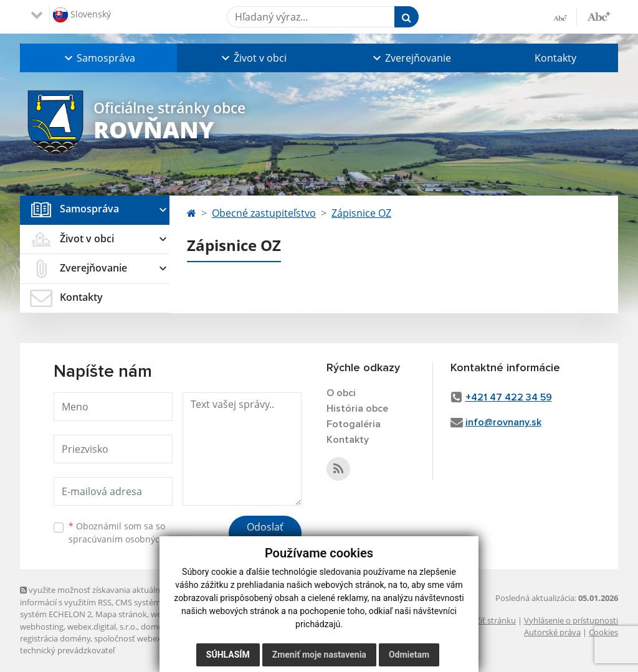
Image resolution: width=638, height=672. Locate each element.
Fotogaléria (354, 424)
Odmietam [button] (409, 655)
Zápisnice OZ (361, 213)
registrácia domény (55, 638)
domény (156, 627)
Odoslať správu (265, 534)
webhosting (42, 627)
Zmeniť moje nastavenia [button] (319, 655)
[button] (98, 58)
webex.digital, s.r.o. (102, 627)
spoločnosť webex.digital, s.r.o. (150, 638)
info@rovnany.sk (503, 422)
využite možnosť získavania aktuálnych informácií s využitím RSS (97, 596)
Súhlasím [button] (228, 655)
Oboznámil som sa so (132, 532)
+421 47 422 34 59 (509, 397)
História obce (357, 409)
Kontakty (555, 58)
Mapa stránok (121, 614)
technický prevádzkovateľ (67, 650)
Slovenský (82, 15)
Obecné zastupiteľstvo (264, 213)
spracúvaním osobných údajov (132, 539)
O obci (341, 393)
